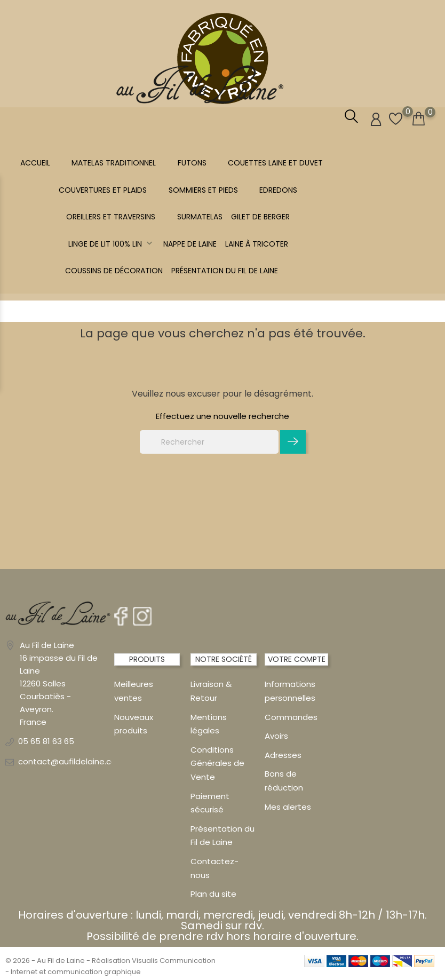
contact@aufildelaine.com (71, 761)
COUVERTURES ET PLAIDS (103, 190)
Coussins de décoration (114, 271)
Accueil (35, 163)
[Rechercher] (209, 441)
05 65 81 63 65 (46, 741)
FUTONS (192, 163)
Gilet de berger (260, 217)
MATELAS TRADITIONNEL (114, 163)
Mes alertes (288, 806)
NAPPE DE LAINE (190, 244)
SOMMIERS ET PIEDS (203, 190)
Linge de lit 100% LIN (112, 244)
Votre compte (297, 659)
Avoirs (276, 735)
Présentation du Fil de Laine (225, 271)
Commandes (291, 717)
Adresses (283, 754)
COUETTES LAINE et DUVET (275, 163)
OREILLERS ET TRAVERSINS (111, 217)
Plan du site (213, 893)
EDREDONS (278, 190)
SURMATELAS (200, 217)
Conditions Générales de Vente (217, 763)
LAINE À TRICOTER (257, 244)
